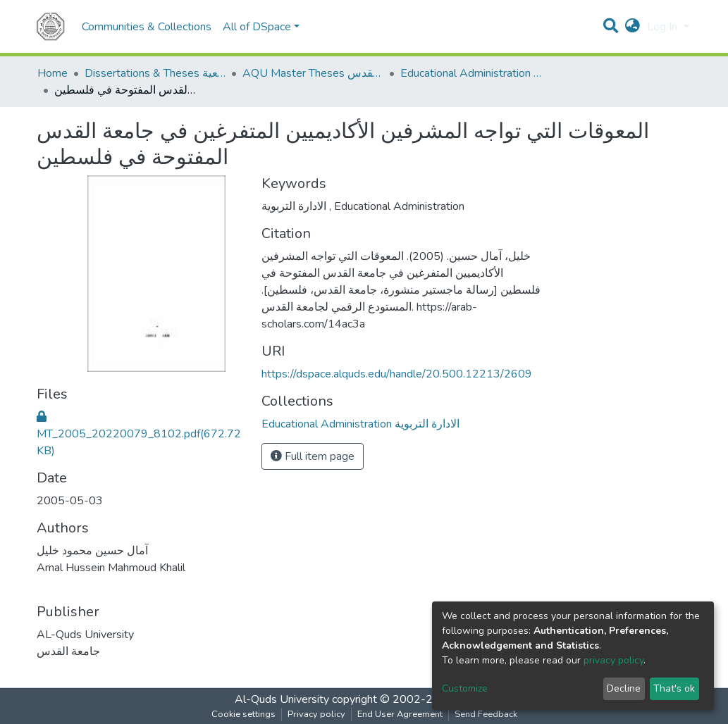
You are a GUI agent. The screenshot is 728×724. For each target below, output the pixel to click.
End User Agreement (400, 714)
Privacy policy (316, 714)
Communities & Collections (147, 27)
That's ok (674, 688)
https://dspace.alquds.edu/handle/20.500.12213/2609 (397, 374)
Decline (624, 688)
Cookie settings (243, 714)
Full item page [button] (313, 456)
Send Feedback (486, 714)
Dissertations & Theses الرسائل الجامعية (155, 73)
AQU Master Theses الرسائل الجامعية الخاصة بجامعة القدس (313, 73)
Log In (664, 27)
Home (53, 73)
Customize (465, 688)
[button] (633, 27)
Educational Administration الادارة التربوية (471, 73)
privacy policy (613, 660)
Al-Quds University (282, 699)
